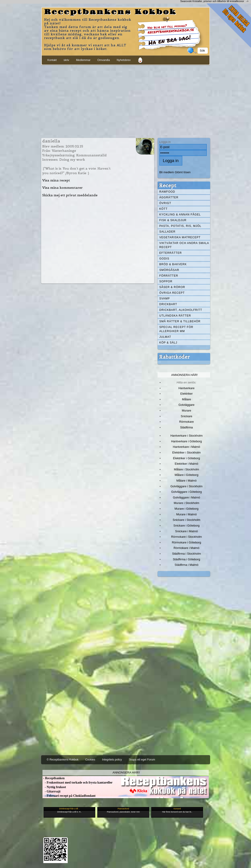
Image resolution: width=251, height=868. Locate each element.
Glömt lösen (183, 172)
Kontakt (52, 60)
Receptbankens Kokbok (110, 12)
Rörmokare (186, 422)
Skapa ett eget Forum (142, 760)
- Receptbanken (54, 778)
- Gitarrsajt (52, 791)
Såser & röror (172, 287)
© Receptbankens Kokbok (63, 760)
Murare (186, 410)
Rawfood (167, 192)
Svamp (165, 299)
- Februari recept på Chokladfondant (69, 796)
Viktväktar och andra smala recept (184, 245)
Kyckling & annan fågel (180, 215)
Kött (164, 209)
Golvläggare (187, 405)
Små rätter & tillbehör (180, 321)
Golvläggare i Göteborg (187, 492)
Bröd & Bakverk (173, 264)
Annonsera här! (185, 375)
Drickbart (168, 304)
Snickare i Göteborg (186, 526)
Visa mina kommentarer (62, 188)
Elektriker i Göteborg (186, 458)
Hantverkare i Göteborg (186, 441)
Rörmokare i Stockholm (186, 537)
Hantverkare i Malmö (187, 447)
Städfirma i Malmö (186, 565)
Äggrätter (169, 197)
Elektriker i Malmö (186, 464)
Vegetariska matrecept (180, 237)
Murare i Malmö (187, 514)
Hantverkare (186, 388)
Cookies (90, 760)
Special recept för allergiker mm (176, 329)
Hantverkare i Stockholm (186, 436)
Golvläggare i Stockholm (186, 486)
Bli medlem (167, 172)
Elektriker (187, 394)
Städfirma (186, 427)
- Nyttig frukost (54, 787)
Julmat (165, 337)
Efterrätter (171, 253)
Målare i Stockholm (186, 469)
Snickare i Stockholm (186, 520)
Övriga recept (172, 293)
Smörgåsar (169, 270)
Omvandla (104, 60)
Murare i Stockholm (187, 503)
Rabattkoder (174, 357)
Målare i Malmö (186, 481)
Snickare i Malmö (186, 531)
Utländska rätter (175, 316)
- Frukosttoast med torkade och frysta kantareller (78, 783)
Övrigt (165, 203)
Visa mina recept (56, 180)
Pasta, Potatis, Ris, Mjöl (180, 226)
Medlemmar (83, 60)
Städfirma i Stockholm (187, 554)
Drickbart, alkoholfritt (181, 310)
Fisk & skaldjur (173, 220)
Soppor (166, 281)
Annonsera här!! (126, 772)
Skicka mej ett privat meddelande (70, 195)
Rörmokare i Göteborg (186, 542)
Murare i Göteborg (186, 509)
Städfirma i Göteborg (187, 559)
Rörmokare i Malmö (186, 548)
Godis (164, 259)
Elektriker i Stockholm (186, 452)
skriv (66, 60)
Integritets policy (112, 760)
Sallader (168, 232)
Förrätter (169, 276)
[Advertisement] (126, 101)
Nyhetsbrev (124, 60)
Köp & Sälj (168, 343)
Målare (187, 399)
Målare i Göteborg (187, 475)
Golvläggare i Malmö (186, 497)
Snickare (186, 416)
